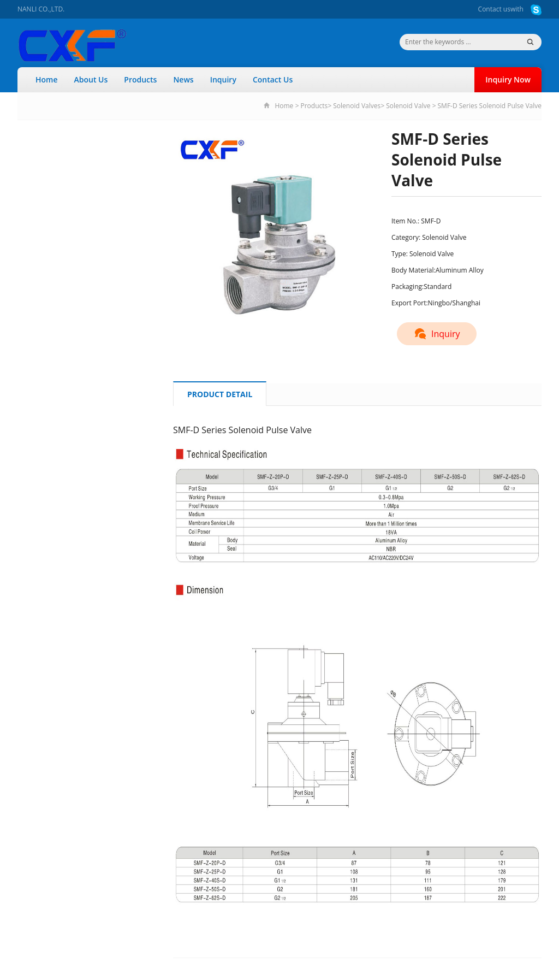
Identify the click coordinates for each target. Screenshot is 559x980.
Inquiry (223, 79)
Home (47, 79)
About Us (91, 79)
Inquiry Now (508, 79)
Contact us (494, 9)
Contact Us (273, 79)
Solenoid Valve (408, 106)
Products (140, 79)
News (183, 79)
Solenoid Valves (357, 106)
